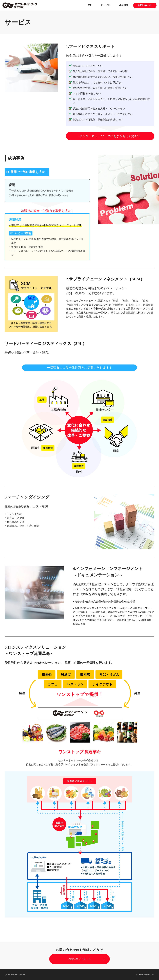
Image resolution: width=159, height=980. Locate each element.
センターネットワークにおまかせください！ (110, 136)
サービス (105, 5)
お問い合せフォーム (79, 959)
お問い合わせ (145, 5)
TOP (90, 5)
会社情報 (124, 5)
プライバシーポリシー (15, 974)
